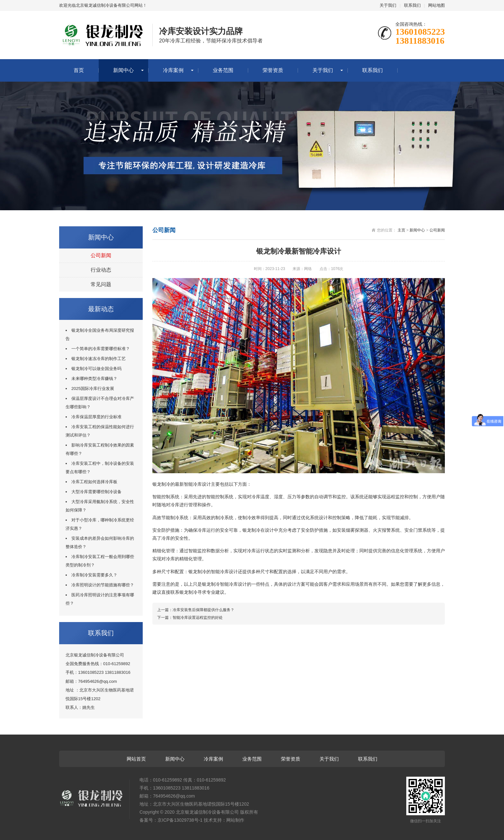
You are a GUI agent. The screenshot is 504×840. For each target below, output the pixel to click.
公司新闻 (101, 255)
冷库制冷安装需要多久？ (94, 575)
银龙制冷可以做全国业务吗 (96, 369)
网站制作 (235, 820)
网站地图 (437, 5)
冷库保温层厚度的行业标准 (96, 417)
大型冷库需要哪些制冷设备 (96, 492)
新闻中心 (123, 70)
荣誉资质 (273, 70)
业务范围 (223, 70)
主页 (401, 230)
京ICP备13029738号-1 (180, 820)
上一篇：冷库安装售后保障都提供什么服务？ (196, 610)
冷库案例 (173, 70)
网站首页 (136, 759)
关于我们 (388, 5)
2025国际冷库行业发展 (93, 388)
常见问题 (101, 284)
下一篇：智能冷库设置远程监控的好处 (190, 618)
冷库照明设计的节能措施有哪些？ (103, 585)
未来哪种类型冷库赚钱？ (94, 379)
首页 (79, 70)
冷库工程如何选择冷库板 (94, 482)
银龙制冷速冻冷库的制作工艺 (99, 359)
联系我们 (412, 5)
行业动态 (101, 270)
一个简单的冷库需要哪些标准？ (101, 349)
